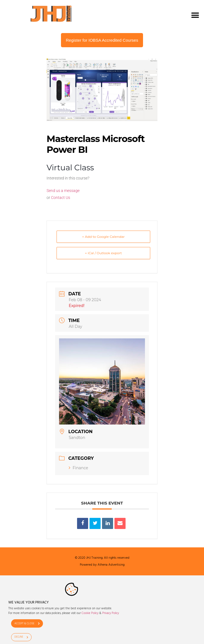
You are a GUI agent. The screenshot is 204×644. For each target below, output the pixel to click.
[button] (195, 15)
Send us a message (63, 191)
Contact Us (61, 198)
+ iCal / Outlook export (104, 253)
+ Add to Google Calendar (103, 237)
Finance (78, 468)
